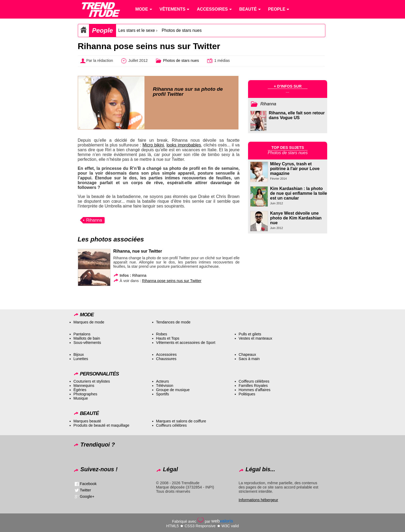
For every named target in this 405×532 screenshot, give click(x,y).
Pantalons (82, 334)
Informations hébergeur (259, 500)
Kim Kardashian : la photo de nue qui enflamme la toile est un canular (299, 193)
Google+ (87, 496)
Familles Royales (253, 386)
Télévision (165, 386)
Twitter (86, 490)
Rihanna (94, 220)
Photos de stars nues (182, 30)
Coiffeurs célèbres (254, 381)
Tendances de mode (173, 322)
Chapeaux (248, 354)
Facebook (88, 484)
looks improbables (184, 145)
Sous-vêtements (87, 343)
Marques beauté (87, 421)
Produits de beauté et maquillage (101, 425)
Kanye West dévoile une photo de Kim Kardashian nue (296, 218)
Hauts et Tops (168, 338)
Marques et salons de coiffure (181, 421)
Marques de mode (89, 322)
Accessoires (167, 354)
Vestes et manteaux (255, 338)
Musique (81, 398)
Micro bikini (153, 145)
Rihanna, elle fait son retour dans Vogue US (297, 115)
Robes (162, 334)
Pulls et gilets (250, 334)
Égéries (80, 390)
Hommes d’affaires (255, 390)
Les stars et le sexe (137, 30)
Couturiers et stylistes (92, 381)
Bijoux (79, 354)
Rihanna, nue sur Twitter (138, 251)
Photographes (86, 394)
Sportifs (163, 394)
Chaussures (166, 359)
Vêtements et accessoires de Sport (186, 343)
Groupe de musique (173, 390)
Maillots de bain (87, 338)
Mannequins (84, 386)
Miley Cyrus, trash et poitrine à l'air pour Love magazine (295, 169)
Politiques (247, 394)
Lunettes (81, 359)
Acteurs (163, 381)
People (103, 30)
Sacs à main (249, 359)
